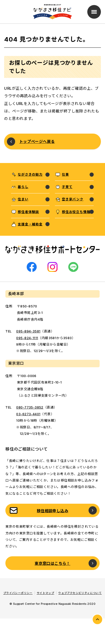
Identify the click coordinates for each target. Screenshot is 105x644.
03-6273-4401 (28, 414)
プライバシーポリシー (18, 593)
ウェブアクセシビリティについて (80, 593)
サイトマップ (45, 593)
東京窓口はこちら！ (52, 564)
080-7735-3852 (30, 407)
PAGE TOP (97, 619)
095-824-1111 (27, 338)
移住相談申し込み (52, 511)
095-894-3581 (28, 331)
